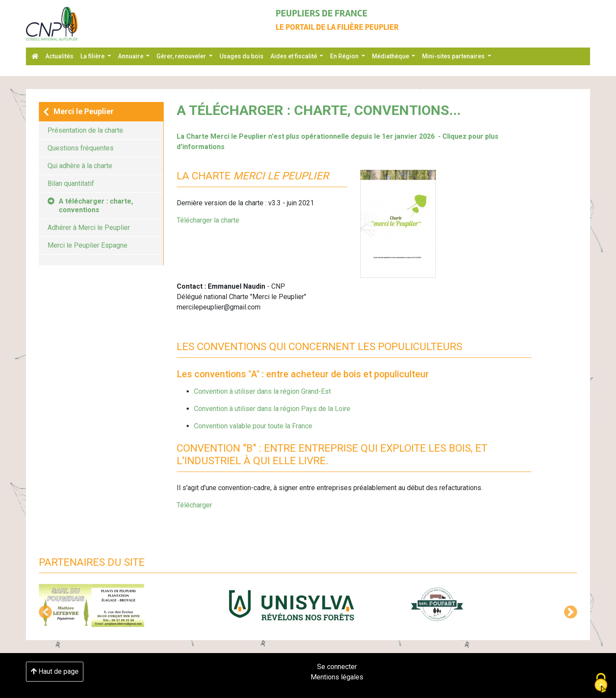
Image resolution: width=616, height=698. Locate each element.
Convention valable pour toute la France (253, 426)
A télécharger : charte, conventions (90, 206)
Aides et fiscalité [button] (294, 56)
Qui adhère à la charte (80, 166)
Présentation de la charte (85, 130)
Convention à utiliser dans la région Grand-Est (262, 391)
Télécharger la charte (208, 220)
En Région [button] (345, 56)
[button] (45, 612)
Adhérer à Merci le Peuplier (89, 228)
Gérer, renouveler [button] (182, 56)
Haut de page (55, 671)
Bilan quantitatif (71, 183)
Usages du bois (241, 56)
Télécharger (194, 505)
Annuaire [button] (131, 56)
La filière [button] (93, 56)
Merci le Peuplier (78, 112)
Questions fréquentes (81, 148)
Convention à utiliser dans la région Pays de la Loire (272, 409)
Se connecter (337, 667)
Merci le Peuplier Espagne (87, 245)
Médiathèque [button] (391, 56)
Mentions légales (337, 677)
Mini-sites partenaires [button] (454, 56)
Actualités (59, 56)
